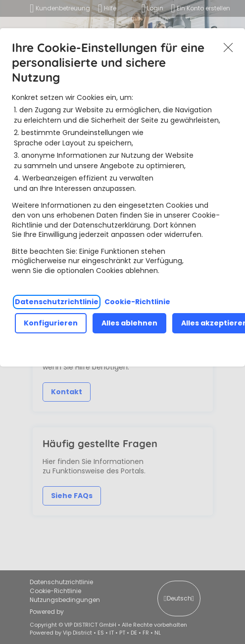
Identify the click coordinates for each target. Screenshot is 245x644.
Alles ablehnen (129, 323)
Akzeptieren (228, 48)
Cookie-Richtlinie (137, 302)
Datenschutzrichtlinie (57, 302)
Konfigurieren (51, 323)
